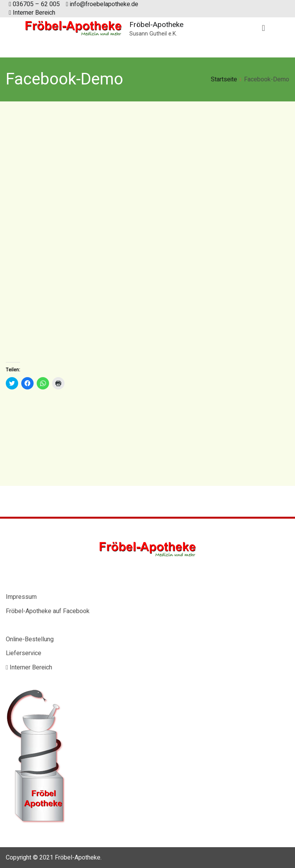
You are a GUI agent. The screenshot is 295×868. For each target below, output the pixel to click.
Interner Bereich (32, 13)
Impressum (21, 597)
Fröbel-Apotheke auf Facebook (48, 611)
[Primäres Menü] (263, 29)
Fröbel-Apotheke (156, 24)
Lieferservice (24, 653)
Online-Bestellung (30, 639)
